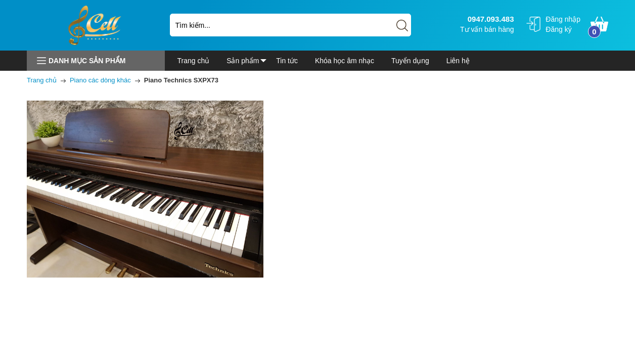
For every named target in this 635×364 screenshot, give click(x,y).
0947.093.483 (490, 19)
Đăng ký (558, 29)
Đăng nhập (563, 19)
